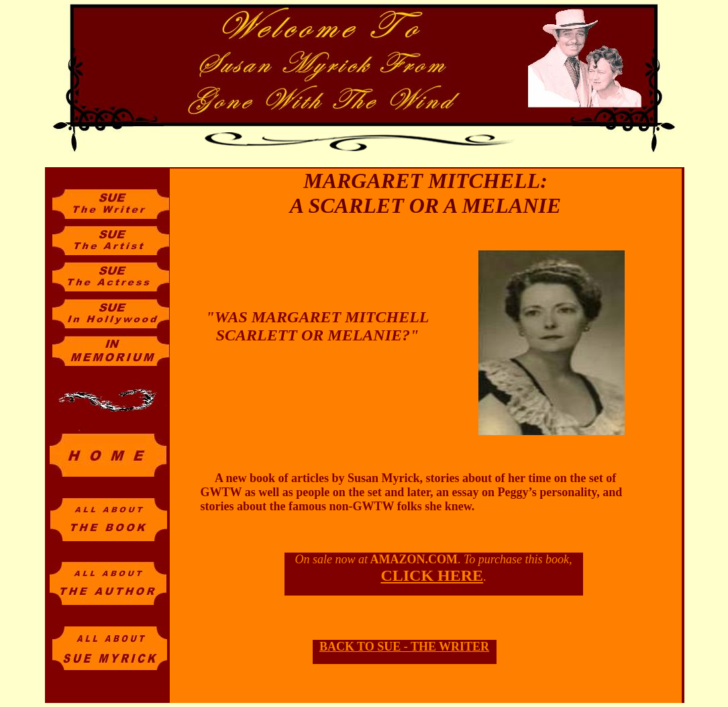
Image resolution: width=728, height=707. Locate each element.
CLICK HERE (432, 575)
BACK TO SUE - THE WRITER (404, 647)
